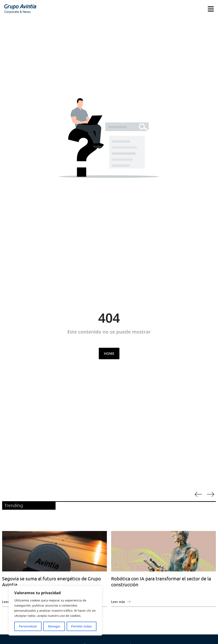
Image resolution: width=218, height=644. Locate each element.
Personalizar (28, 626)
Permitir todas (81, 626)
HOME (109, 353)
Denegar (54, 626)
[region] (55, 611)
